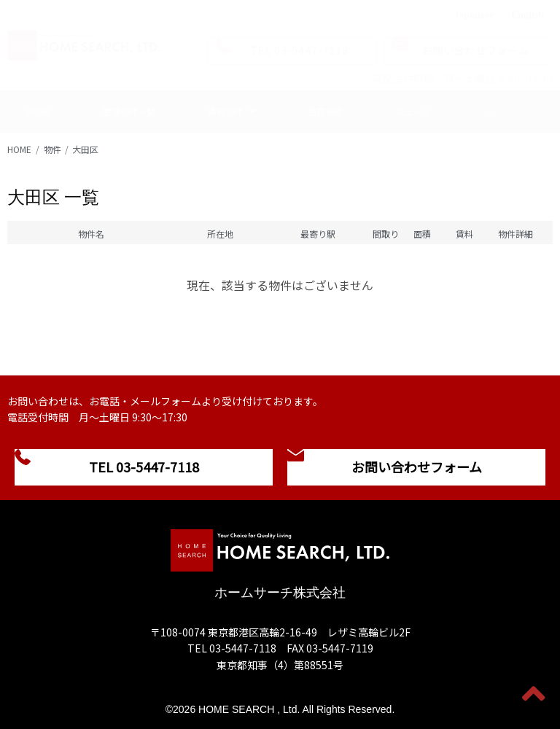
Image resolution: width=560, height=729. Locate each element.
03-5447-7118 (243, 648)
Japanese (473, 15)
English (528, 15)
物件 (52, 149)
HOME (19, 149)
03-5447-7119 (340, 648)
